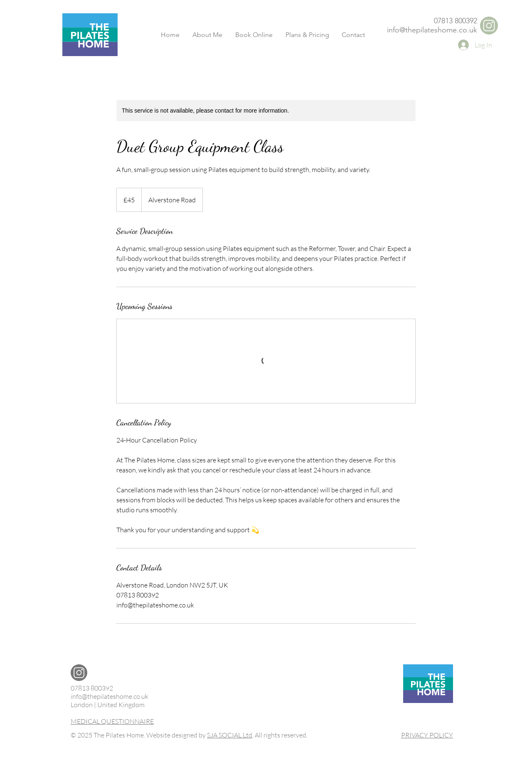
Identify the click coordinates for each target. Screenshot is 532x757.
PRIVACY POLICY (427, 735)
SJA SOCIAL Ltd (230, 735)
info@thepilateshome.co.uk (432, 30)
